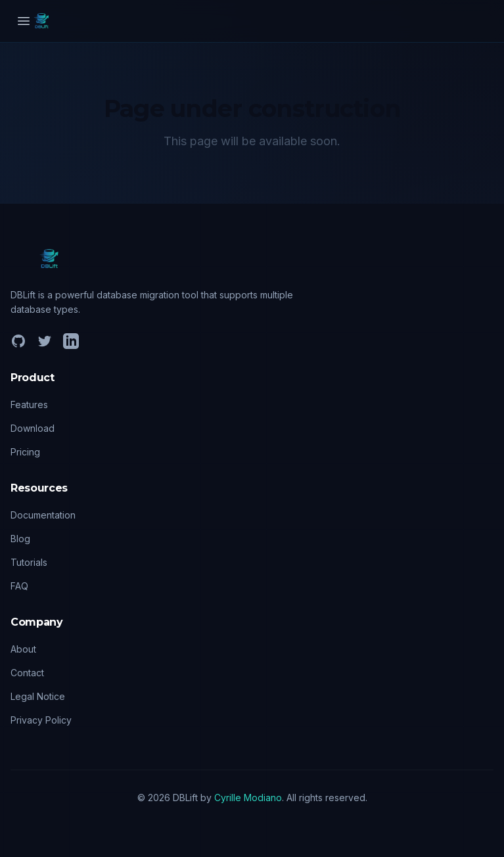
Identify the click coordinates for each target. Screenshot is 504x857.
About (23, 649)
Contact (27, 673)
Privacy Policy (41, 720)
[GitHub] (18, 341)
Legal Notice (38, 696)
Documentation (43, 515)
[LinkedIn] (71, 341)
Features (29, 405)
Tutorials (29, 562)
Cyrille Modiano (248, 798)
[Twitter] (45, 341)
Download (33, 428)
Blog (20, 539)
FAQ (19, 586)
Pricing (25, 452)
